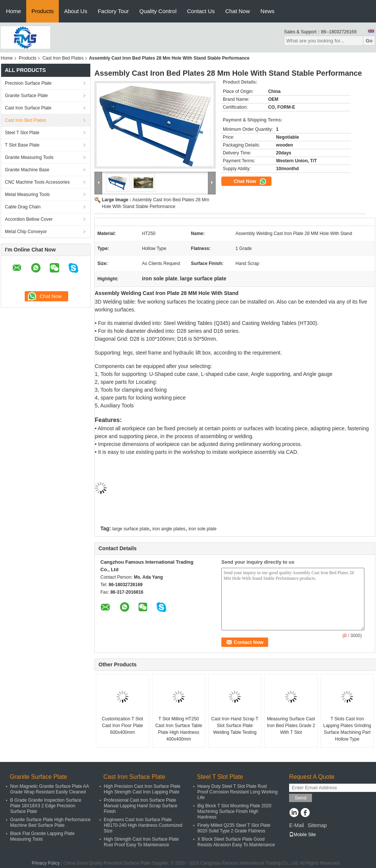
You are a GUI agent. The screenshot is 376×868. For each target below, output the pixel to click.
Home (13, 11)
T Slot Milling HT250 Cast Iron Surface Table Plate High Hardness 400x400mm (178, 729)
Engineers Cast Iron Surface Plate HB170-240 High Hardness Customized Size (143, 825)
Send (301, 798)
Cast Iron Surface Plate (28, 108)
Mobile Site (302, 835)
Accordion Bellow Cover (29, 219)
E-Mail (297, 825)
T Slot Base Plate (22, 145)
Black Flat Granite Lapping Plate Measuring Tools (42, 836)
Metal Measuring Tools (27, 195)
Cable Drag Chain (23, 207)
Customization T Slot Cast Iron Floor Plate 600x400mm (122, 726)
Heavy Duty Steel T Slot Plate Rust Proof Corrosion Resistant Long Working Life (238, 792)
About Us (76, 11)
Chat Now (237, 11)
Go (369, 41)
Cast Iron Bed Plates (63, 58)
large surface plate (131, 529)
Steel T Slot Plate (22, 133)
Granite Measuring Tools (29, 157)
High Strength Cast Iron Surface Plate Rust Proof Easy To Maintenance (141, 842)
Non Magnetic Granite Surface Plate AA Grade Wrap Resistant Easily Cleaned (49, 789)
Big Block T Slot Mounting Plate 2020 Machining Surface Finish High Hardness (234, 811)
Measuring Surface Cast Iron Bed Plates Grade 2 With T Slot (291, 726)
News (267, 11)
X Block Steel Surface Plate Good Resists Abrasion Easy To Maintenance (236, 842)
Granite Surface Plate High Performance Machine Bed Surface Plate (50, 822)
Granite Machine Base (27, 170)
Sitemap (317, 825)
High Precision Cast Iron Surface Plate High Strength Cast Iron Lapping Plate (142, 789)
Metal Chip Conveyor (26, 232)
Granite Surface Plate (26, 96)
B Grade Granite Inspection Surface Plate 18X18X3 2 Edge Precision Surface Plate (46, 806)
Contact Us (201, 11)
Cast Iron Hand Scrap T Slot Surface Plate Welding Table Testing (235, 726)
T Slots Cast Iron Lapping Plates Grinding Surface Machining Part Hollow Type (347, 729)
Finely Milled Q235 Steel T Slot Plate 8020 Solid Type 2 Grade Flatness (234, 828)
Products (43, 11)
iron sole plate (202, 529)
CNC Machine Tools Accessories (37, 182)
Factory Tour (113, 11)
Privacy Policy (46, 863)
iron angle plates (169, 529)
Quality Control (158, 11)
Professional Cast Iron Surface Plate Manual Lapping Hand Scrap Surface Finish (141, 806)
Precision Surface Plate (28, 83)
